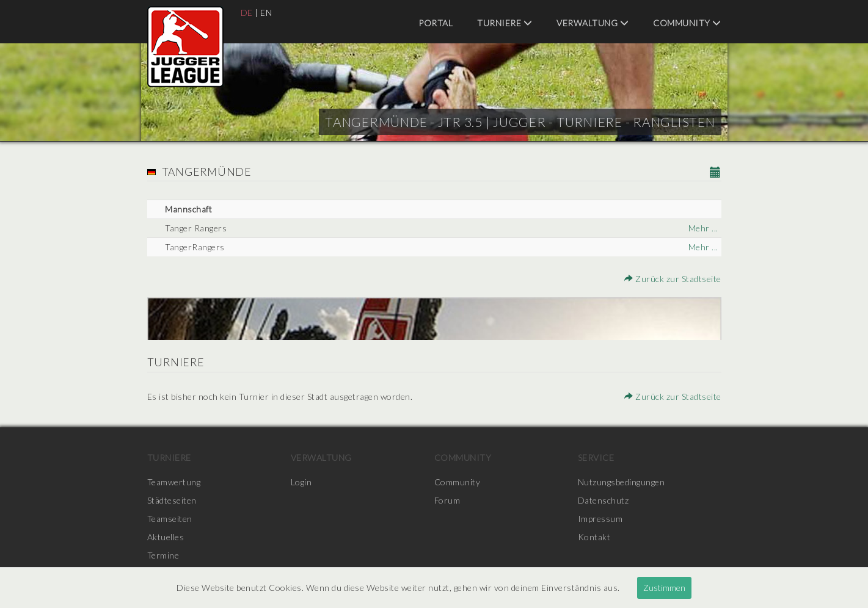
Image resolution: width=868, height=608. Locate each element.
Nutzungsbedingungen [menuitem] (622, 482)
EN (266, 13)
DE (247, 13)
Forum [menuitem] (447, 500)
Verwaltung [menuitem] (593, 23)
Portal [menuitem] (436, 23)
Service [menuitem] (596, 458)
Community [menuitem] (687, 23)
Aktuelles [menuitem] (166, 537)
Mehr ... (703, 228)
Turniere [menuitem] (505, 23)
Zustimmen (664, 588)
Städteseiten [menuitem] (172, 500)
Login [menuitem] (301, 482)
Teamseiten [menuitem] (170, 519)
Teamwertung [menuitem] (174, 482)
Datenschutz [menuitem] (604, 500)
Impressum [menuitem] (600, 519)
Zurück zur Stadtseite (673, 279)
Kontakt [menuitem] (594, 537)
